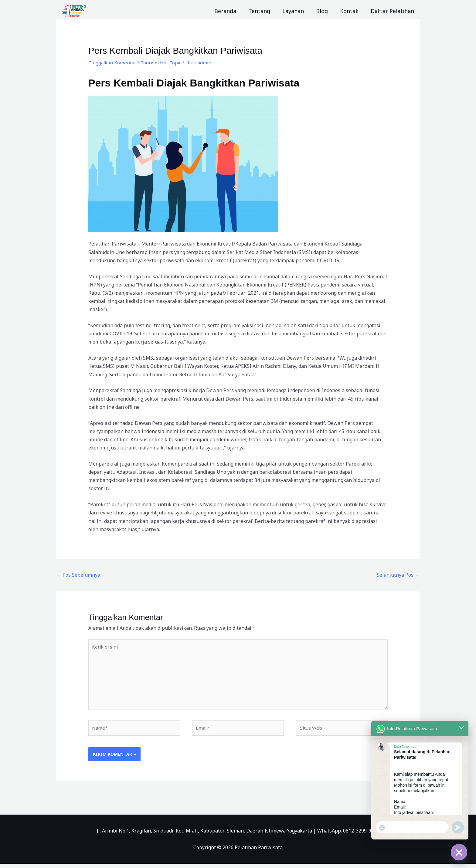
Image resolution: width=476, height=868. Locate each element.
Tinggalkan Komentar (113, 63)
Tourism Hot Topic (163, 63)
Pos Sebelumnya (78, 575)
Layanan (297, 11)
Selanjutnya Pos (398, 575)
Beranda (232, 11)
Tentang (265, 11)
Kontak (351, 11)
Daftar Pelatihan (393, 11)
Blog (325, 11)
